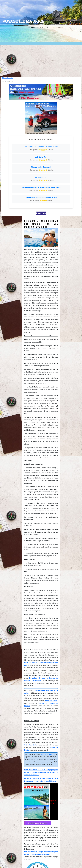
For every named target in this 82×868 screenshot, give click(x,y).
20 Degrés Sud (41, 180)
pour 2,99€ (38, 632)
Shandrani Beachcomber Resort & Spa (41, 200)
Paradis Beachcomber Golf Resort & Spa (41, 149)
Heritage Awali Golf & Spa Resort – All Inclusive (41, 190)
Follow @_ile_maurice (10, 78)
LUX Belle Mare (41, 159)
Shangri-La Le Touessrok (41, 169)
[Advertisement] (41, 61)
